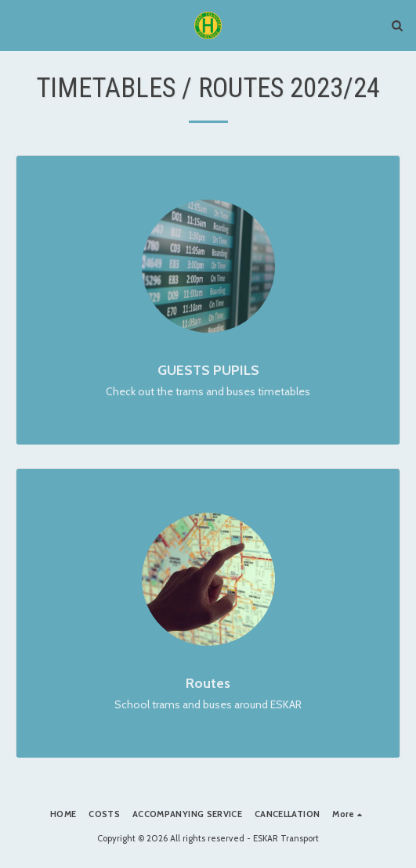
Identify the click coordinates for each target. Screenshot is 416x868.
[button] (17, 25)
